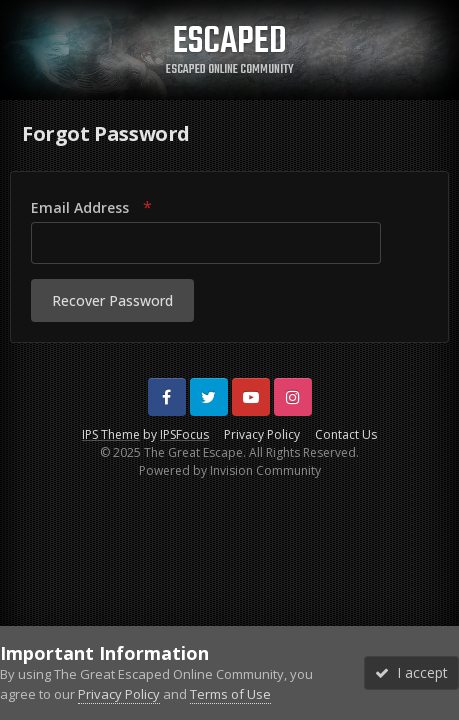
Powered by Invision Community (230, 470)
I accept (411, 672)
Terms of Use (230, 694)
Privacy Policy (262, 434)
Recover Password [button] (112, 300)
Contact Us (346, 434)
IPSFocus (184, 434)
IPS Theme (111, 434)
